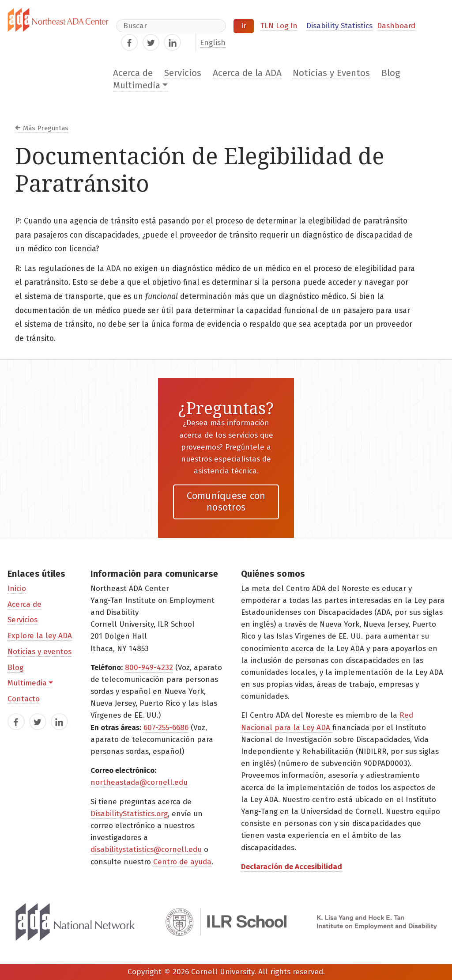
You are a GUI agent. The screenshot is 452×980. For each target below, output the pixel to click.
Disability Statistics (339, 26)
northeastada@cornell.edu (139, 782)
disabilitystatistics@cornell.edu (146, 849)
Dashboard (396, 26)
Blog (391, 73)
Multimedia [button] (137, 85)
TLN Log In (279, 26)
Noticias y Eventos (331, 73)
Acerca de (133, 73)
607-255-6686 (166, 728)
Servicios (183, 73)
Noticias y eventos (40, 652)
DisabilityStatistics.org (129, 814)
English (213, 43)
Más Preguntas (46, 128)
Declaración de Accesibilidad (292, 867)
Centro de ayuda (182, 862)
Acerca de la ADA (247, 73)
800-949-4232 (149, 668)
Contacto (24, 699)
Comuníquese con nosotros (226, 501)
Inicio (17, 588)
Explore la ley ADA (40, 636)
